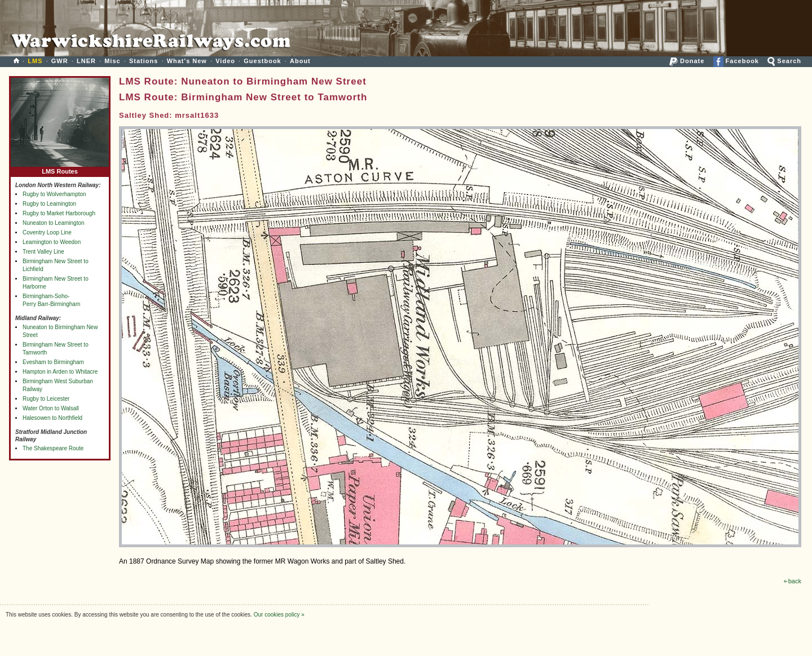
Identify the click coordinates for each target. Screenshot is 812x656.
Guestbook (262, 61)
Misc (112, 61)
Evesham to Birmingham (53, 362)
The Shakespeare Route (53, 448)
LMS (35, 61)
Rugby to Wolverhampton (54, 194)
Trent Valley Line (43, 252)
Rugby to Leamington (49, 204)
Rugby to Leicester (46, 399)
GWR (60, 61)
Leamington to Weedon (52, 242)
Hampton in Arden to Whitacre (60, 372)
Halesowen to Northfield (52, 418)
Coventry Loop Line (47, 232)
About (300, 61)
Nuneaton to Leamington (54, 223)
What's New (187, 61)
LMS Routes (60, 169)
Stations (144, 61)
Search (784, 61)
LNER (86, 61)
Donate (687, 61)
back (793, 581)
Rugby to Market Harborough (59, 213)
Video (225, 61)
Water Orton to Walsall (51, 408)
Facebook (736, 61)
